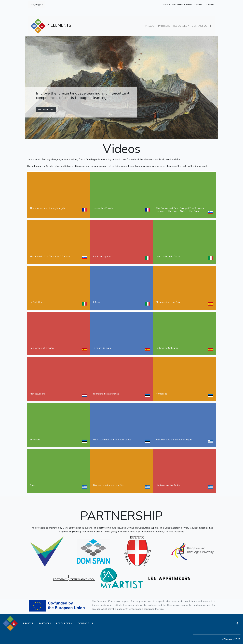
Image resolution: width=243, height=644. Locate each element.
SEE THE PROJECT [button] (46, 109)
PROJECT (151, 26)
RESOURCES (180, 26)
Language (36, 4)
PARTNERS (164, 26)
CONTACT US (200, 26)
